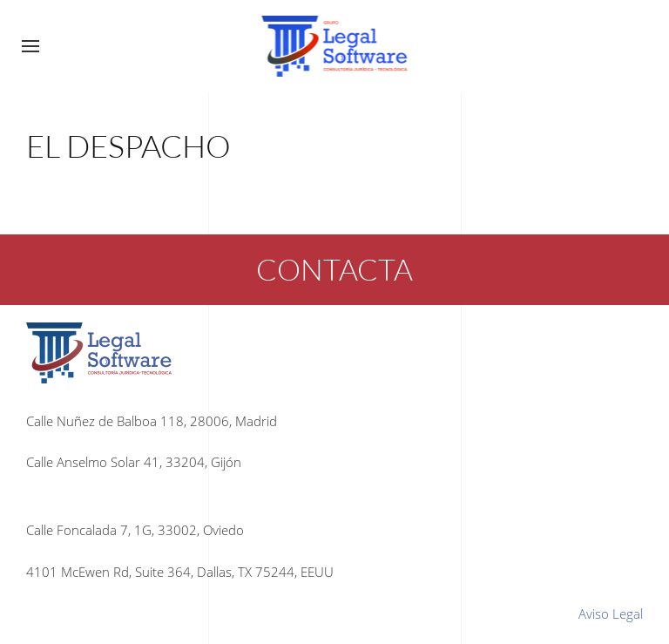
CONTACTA (334, 269)
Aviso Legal (611, 613)
